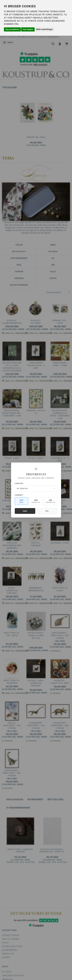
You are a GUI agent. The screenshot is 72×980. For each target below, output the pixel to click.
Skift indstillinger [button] (45, 29)
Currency (19, 495)
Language (19, 483)
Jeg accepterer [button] (12, 29)
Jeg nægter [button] (28, 29)
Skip (47, 511)
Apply (25, 511)
